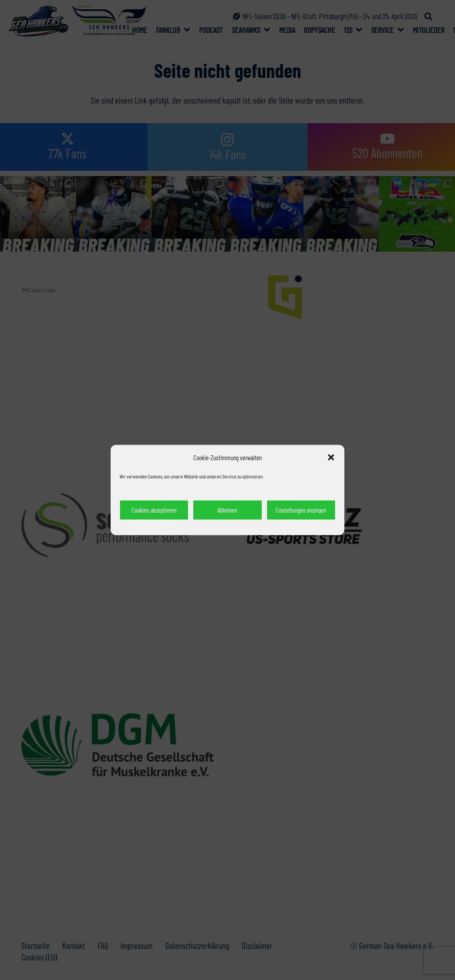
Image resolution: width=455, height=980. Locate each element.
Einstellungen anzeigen (301, 510)
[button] (331, 458)
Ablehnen (227, 510)
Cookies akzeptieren (154, 510)
